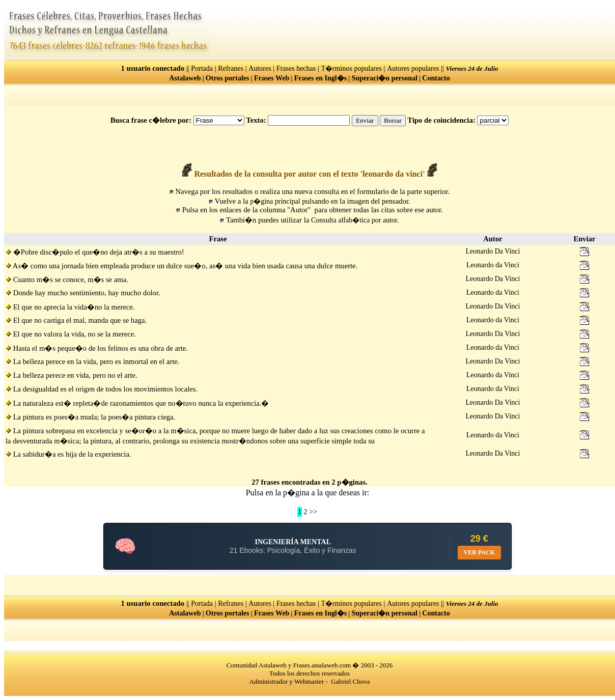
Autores (260, 68)
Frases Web (272, 78)
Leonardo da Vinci (493, 265)
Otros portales (228, 78)
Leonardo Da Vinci (493, 251)
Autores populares (413, 68)
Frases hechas (296, 68)
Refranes (231, 68)
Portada (202, 68)
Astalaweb (185, 78)
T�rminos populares (352, 68)
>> (313, 512)
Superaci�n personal (384, 78)
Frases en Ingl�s (320, 78)
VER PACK (479, 552)
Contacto (436, 78)
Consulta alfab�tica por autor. (355, 220)
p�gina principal (275, 201)
